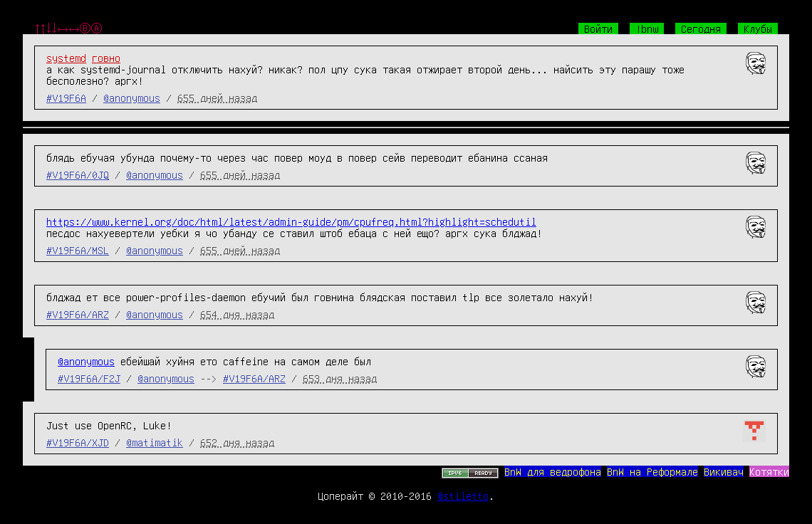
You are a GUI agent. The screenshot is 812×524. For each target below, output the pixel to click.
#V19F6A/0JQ (78, 174)
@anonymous (132, 98)
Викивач (724, 471)
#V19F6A (66, 98)
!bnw (647, 28)
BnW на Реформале (652, 471)
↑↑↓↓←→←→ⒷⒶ (68, 28)
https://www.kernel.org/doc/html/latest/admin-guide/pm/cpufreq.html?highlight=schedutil (291, 221)
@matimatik (155, 442)
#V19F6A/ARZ (78, 314)
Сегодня (701, 28)
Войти (598, 28)
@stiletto (463, 496)
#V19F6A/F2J (89, 378)
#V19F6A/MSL (78, 250)
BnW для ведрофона (553, 471)
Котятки (769, 471)
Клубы (758, 28)
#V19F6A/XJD (78, 442)
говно (106, 58)
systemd (66, 58)
